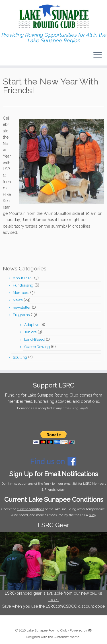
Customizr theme (67, 637)
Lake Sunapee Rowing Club (47, 631)
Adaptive (32, 325)
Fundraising (23, 285)
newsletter (22, 307)
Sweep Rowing (37, 347)
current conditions (31, 509)
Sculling (20, 357)
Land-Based (34, 339)
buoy (92, 515)
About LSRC (23, 278)
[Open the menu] (98, 55)
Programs (21, 315)
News (18, 300)
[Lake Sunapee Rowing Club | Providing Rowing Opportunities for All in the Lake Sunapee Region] (53, 16)
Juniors (30, 332)
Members (21, 293)
